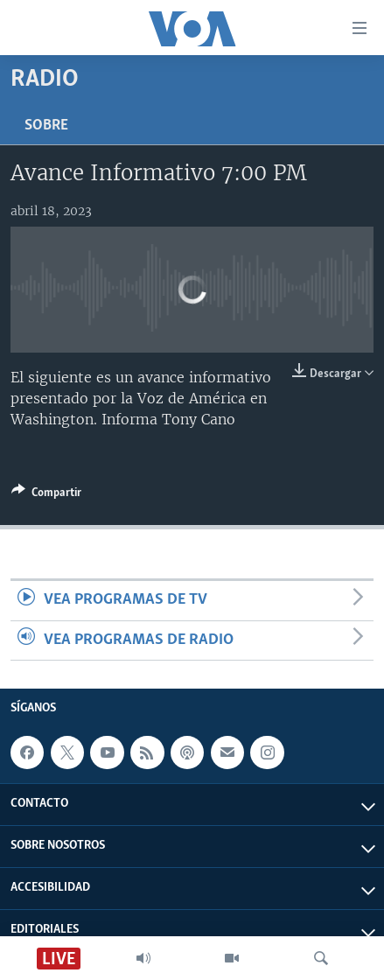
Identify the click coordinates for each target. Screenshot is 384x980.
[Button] (46, 495)
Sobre (46, 126)
